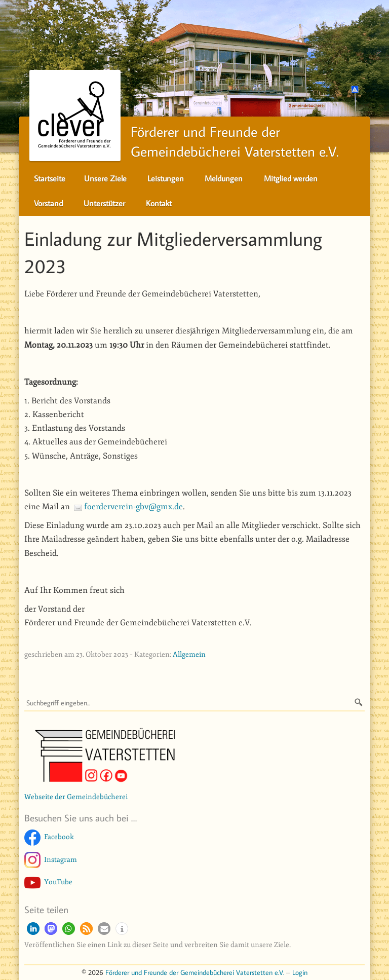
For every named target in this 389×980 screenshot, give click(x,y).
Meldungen (224, 178)
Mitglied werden (291, 178)
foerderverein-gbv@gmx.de (133, 507)
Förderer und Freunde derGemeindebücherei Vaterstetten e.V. (184, 139)
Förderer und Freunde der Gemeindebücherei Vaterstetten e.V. (195, 972)
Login (300, 972)
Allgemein (189, 654)
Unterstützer (104, 203)
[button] (33, 929)
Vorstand (48, 203)
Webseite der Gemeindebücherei (76, 797)
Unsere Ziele (105, 178)
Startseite (50, 178)
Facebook (59, 837)
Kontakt (159, 203)
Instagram (61, 859)
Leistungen (166, 178)
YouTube (58, 882)
